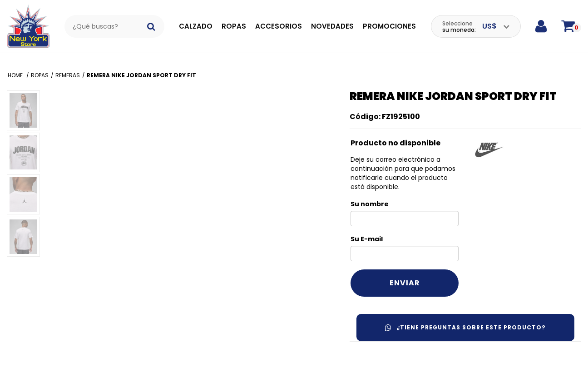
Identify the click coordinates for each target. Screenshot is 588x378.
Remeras (68, 75)
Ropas (234, 26)
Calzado (196, 26)
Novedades (332, 26)
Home (16, 75)
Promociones (389, 26)
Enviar (405, 283)
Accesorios (279, 26)
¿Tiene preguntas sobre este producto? (465, 327)
